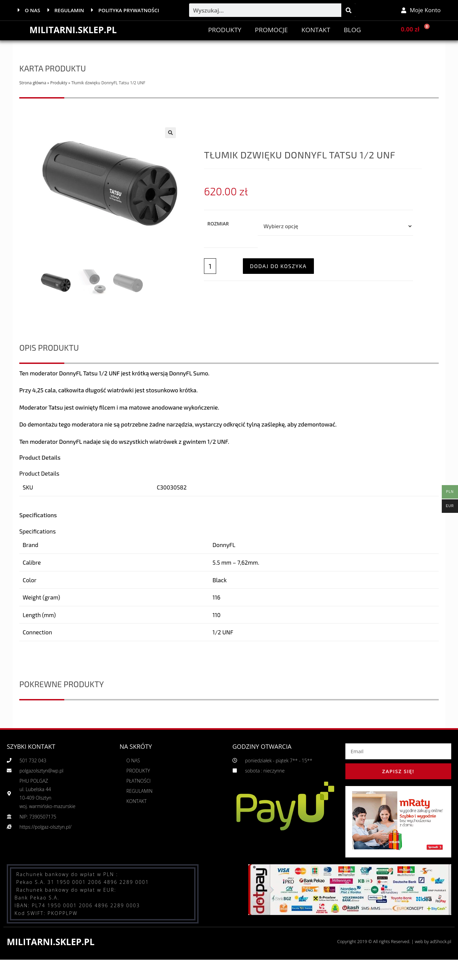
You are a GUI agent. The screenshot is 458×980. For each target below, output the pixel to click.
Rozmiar (218, 223)
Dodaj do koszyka (278, 266)
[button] (170, 133)
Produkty (225, 30)
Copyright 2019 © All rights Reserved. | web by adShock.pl (394, 941)
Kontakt (316, 30)
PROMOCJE (271, 30)
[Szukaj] (348, 10)
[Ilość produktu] (210, 266)
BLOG (352, 30)
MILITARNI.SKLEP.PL (73, 30)
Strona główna (33, 83)
